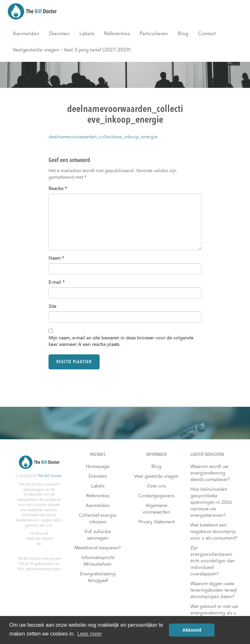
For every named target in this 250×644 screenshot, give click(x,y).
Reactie (58, 189)
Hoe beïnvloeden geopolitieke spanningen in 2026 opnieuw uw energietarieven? (211, 502)
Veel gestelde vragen (156, 476)
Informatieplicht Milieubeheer (98, 561)
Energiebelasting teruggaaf (98, 577)
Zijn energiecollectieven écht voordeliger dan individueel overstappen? (213, 561)
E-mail (56, 282)
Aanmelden (26, 34)
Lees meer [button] (90, 634)
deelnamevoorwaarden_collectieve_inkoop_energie (103, 137)
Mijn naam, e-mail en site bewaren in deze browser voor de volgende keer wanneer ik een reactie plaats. (121, 341)
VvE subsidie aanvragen (98, 535)
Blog (183, 34)
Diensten (59, 34)
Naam (56, 258)
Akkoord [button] (192, 630)
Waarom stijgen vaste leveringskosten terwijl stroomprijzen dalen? (214, 590)
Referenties (117, 34)
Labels (87, 34)
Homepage (98, 467)
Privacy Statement (156, 522)
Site (52, 307)
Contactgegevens (156, 496)
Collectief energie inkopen (98, 519)
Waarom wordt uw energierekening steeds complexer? (210, 473)
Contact (207, 34)
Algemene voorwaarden (156, 509)
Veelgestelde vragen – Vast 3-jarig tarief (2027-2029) (72, 50)
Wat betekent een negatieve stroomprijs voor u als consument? (214, 532)
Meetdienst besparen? (98, 548)
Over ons (156, 486)
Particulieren (154, 34)
